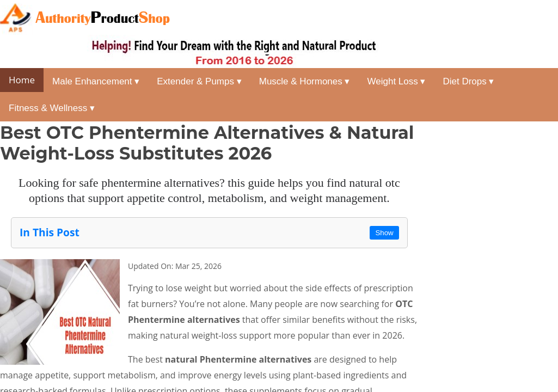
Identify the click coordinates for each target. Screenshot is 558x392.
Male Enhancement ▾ (96, 81)
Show (384, 233)
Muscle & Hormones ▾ (305, 81)
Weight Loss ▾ (397, 81)
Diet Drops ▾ (468, 81)
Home (22, 80)
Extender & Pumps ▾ (199, 81)
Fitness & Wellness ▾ (52, 108)
